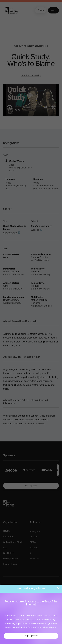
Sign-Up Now (31, 636)
